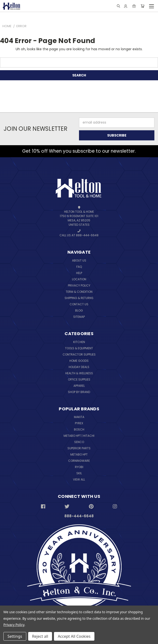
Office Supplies (79, 379)
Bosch (79, 429)
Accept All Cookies (74, 636)
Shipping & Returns (79, 298)
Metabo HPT (79, 454)
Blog (79, 310)
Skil (79, 473)
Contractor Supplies (79, 354)
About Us (79, 260)
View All (79, 479)
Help (79, 273)
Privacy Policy (79, 285)
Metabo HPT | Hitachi (79, 436)
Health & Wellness (79, 373)
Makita (79, 417)
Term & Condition (79, 292)
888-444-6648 (79, 516)
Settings (15, 636)
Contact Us (79, 304)
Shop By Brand (79, 392)
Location (79, 279)
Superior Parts (79, 448)
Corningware (79, 461)
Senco (79, 442)
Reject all (40, 636)
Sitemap (79, 317)
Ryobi (79, 467)
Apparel (79, 386)
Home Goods (79, 361)
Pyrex (79, 423)
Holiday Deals (79, 367)
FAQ (79, 267)
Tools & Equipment (79, 348)
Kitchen (79, 342)
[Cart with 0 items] (142, 6)
